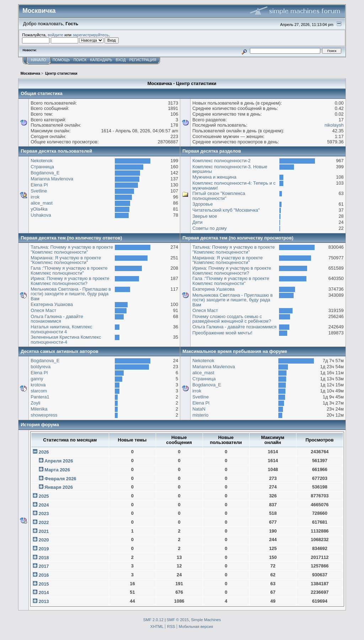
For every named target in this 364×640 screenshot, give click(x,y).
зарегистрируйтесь (91, 35)
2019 (44, 549)
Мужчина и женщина (214, 177)
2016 (44, 575)
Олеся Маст (43, 310)
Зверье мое (205, 216)
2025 (44, 496)
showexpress (44, 415)
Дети (197, 222)
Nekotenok (42, 161)
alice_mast (42, 203)
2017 (44, 566)
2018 (44, 558)
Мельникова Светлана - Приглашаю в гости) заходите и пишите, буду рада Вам (71, 294)
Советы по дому (210, 228)
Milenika (39, 409)
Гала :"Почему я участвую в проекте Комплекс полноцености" (69, 271)
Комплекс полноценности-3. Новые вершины (230, 169)
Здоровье (203, 204)
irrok (35, 197)
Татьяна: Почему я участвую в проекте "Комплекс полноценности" (72, 250)
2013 (44, 601)
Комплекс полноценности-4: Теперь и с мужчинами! (234, 186)
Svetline (39, 191)
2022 (44, 522)
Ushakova (41, 215)
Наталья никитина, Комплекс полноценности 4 (61, 329)
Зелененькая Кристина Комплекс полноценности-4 (66, 340)
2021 (44, 531)
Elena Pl (39, 185)
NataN (199, 409)
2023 (44, 514)
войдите (55, 35)
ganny (37, 379)
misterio (200, 415)
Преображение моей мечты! (222, 333)
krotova (38, 385)
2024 (44, 505)
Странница (42, 167)
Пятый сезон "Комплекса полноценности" (219, 196)
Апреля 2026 (59, 461)
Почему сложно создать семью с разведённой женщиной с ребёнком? (232, 319)
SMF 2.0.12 (153, 620)
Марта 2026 (57, 470)
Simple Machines (206, 620)
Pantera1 (40, 397)
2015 (44, 584)
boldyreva (41, 367)
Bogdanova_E (45, 173)
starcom (39, 391)
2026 (44, 452)
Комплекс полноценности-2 (221, 161)
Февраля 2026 (60, 479)
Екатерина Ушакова (52, 304)
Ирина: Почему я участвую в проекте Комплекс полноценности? (70, 281)
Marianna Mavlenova (52, 179)
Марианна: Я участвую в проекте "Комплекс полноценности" (66, 260)
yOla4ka (39, 209)
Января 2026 (59, 487)
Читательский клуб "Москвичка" (226, 210)
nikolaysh (334, 125)
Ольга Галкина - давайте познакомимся (57, 319)
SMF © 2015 (178, 620)
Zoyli (35, 403)
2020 (44, 540)
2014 (44, 593)
